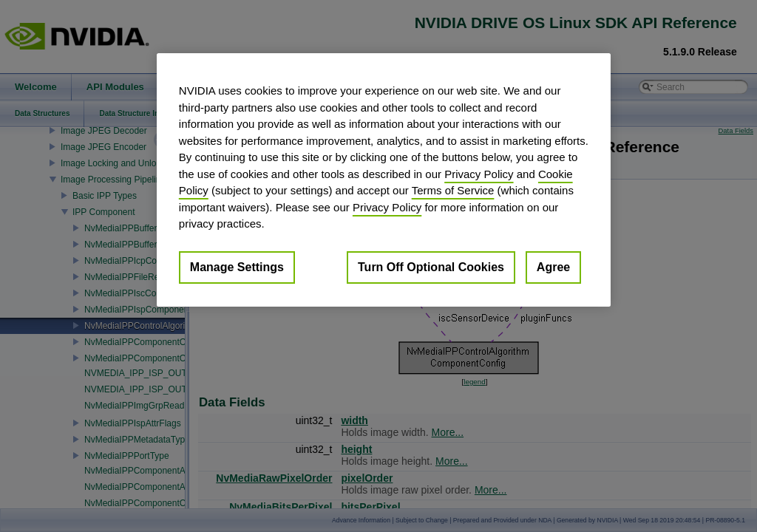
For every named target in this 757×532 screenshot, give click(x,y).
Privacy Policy (479, 174)
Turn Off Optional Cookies (431, 267)
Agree (553, 267)
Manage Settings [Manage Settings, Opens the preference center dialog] (237, 267)
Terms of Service (453, 190)
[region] (384, 180)
